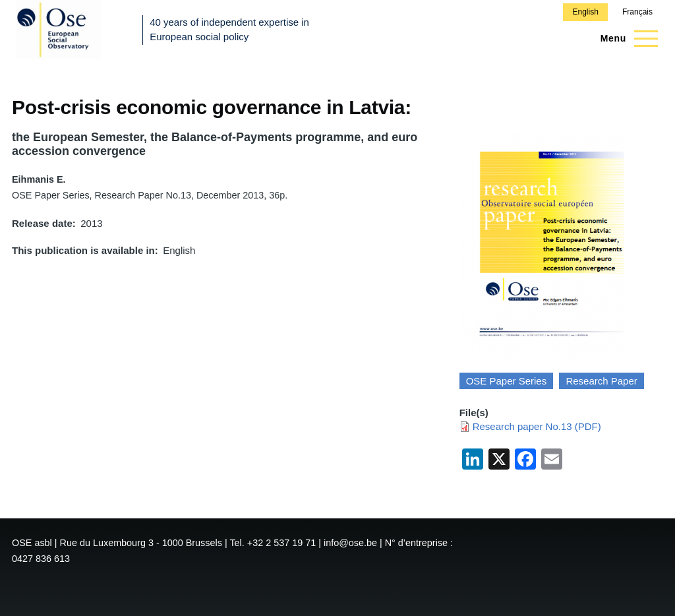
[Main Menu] (625, 38)
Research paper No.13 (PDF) (537, 426)
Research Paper (601, 381)
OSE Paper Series (507, 381)
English (585, 12)
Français (637, 12)
